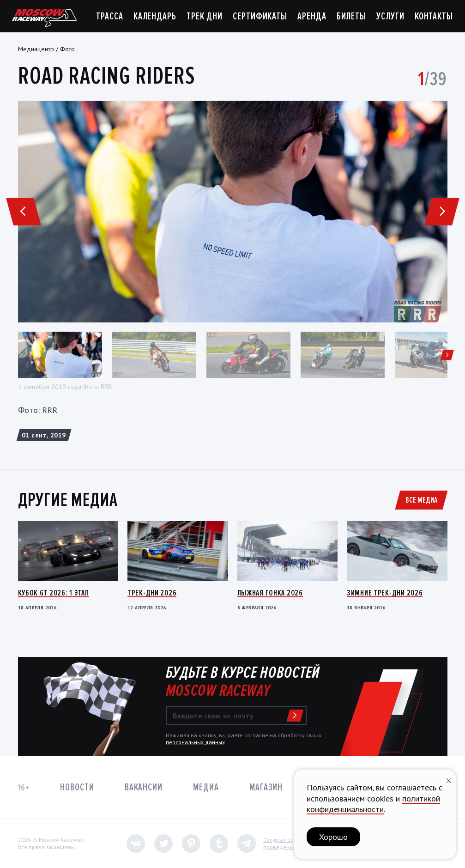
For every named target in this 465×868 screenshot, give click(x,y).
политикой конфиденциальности (373, 804)
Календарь (155, 16)
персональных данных (195, 742)
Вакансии (144, 787)
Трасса (109, 16)
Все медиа (421, 500)
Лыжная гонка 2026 (270, 593)
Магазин (266, 787)
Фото (67, 49)
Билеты (351, 16)
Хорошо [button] (333, 837)
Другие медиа (68, 500)
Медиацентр (36, 49)
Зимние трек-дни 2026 (385, 593)
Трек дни (205, 16)
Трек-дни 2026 (152, 593)
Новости (77, 787)
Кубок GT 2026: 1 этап (54, 593)
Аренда (312, 16)
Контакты (434, 16)
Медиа (206, 787)
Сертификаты (260, 16)
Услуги (390, 16)
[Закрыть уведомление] (449, 780)
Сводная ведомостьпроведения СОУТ (289, 843)
